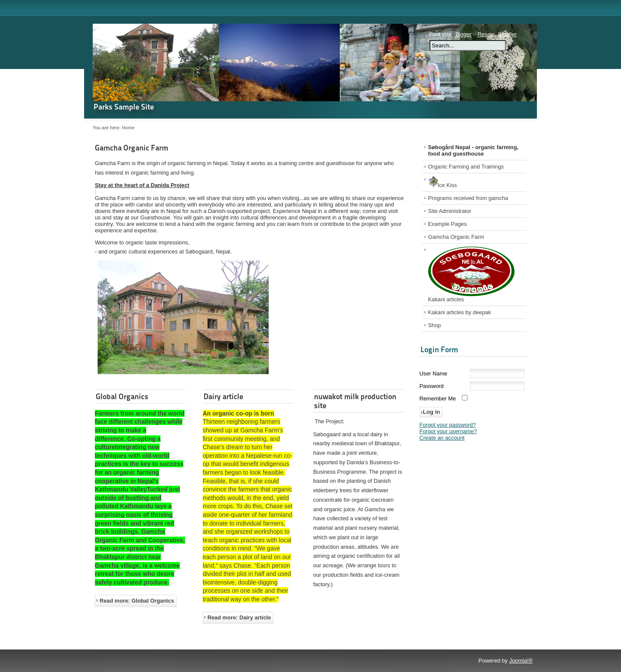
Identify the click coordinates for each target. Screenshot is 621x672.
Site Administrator (450, 211)
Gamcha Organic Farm (132, 148)
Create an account (442, 438)
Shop (435, 325)
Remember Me (438, 399)
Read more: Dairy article (239, 617)
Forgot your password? (448, 425)
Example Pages (448, 224)
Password (432, 386)
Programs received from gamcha (468, 198)
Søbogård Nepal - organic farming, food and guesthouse (474, 150)
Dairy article (223, 396)
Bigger (463, 34)
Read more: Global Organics (137, 601)
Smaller (507, 34)
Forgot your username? (448, 431)
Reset (485, 34)
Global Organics (122, 396)
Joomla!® (521, 661)
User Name (434, 374)
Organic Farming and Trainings (466, 167)
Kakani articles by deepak (460, 312)
